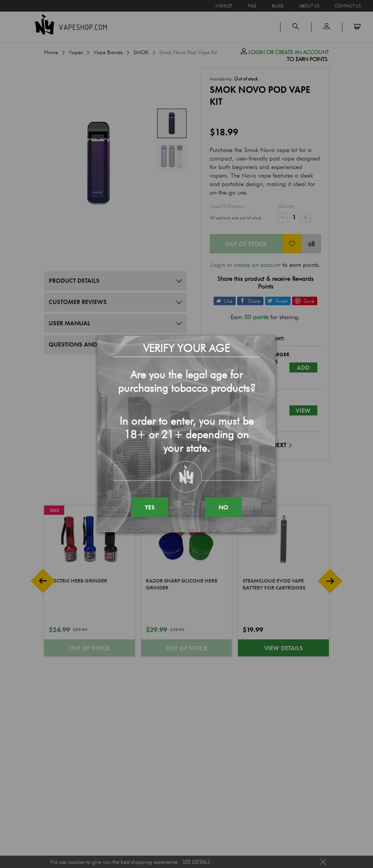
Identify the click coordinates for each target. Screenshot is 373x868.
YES (150, 507)
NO (223, 507)
